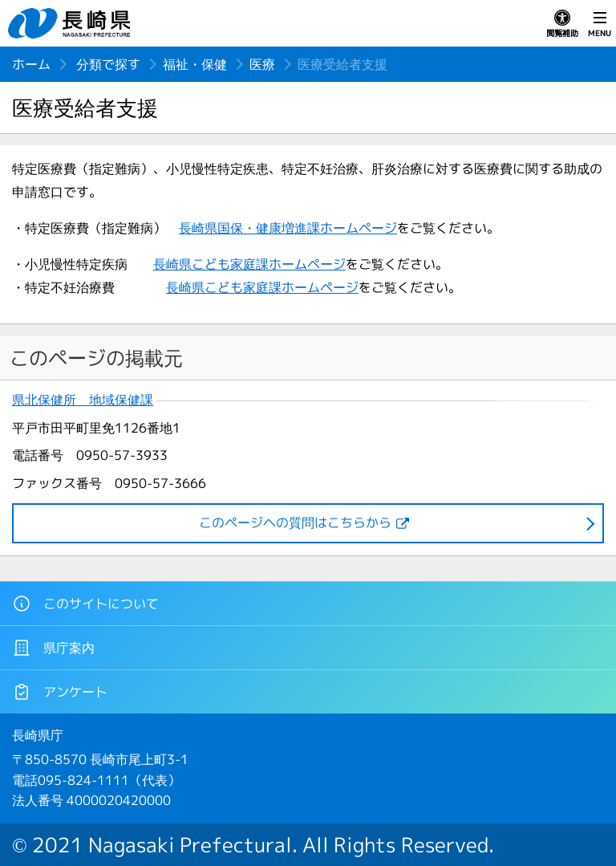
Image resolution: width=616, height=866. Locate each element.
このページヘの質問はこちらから (295, 522)
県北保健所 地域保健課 (83, 400)
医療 (262, 64)
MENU (600, 24)
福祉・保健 (195, 64)
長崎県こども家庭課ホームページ (249, 264)
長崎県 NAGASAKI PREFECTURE (71, 23)
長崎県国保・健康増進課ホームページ (288, 228)
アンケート (60, 692)
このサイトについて (85, 604)
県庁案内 (53, 648)
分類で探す (108, 64)
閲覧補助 (562, 24)
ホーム (31, 64)
